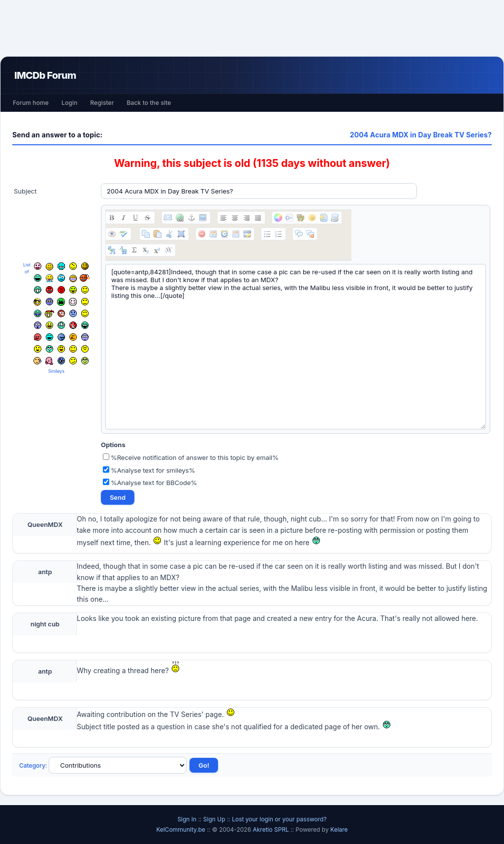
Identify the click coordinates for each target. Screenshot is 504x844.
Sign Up (214, 819)
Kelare (339, 829)
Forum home (31, 103)
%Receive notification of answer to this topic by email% (191, 457)
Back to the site (149, 103)
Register (102, 103)
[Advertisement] (252, 28)
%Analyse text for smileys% (149, 470)
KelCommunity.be (181, 829)
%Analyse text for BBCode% (150, 483)
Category (32, 765)
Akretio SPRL (271, 829)
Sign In (187, 819)
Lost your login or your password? (279, 819)
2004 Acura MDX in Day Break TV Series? (421, 135)
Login (69, 103)
